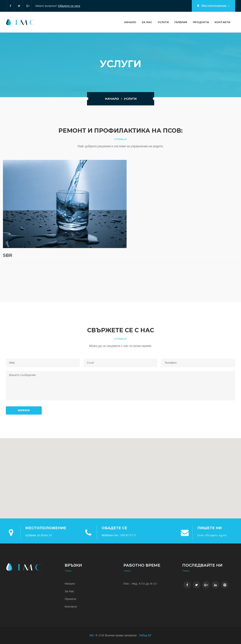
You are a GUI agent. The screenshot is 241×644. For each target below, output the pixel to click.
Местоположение (213, 6)
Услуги (163, 22)
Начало (130, 22)
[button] (120, 476)
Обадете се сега (69, 6)
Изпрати (24, 410)
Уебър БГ (145, 635)
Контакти (222, 22)
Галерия (181, 22)
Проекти (70, 599)
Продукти (201, 22)
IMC (92, 635)
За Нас (147, 22)
